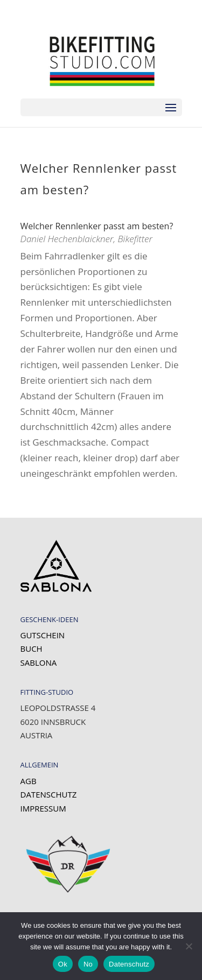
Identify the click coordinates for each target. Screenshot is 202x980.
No (88, 964)
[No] (189, 946)
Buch (32, 648)
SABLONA (39, 662)
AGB (29, 781)
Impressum (43, 808)
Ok (63, 964)
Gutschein (43, 635)
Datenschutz (49, 794)
